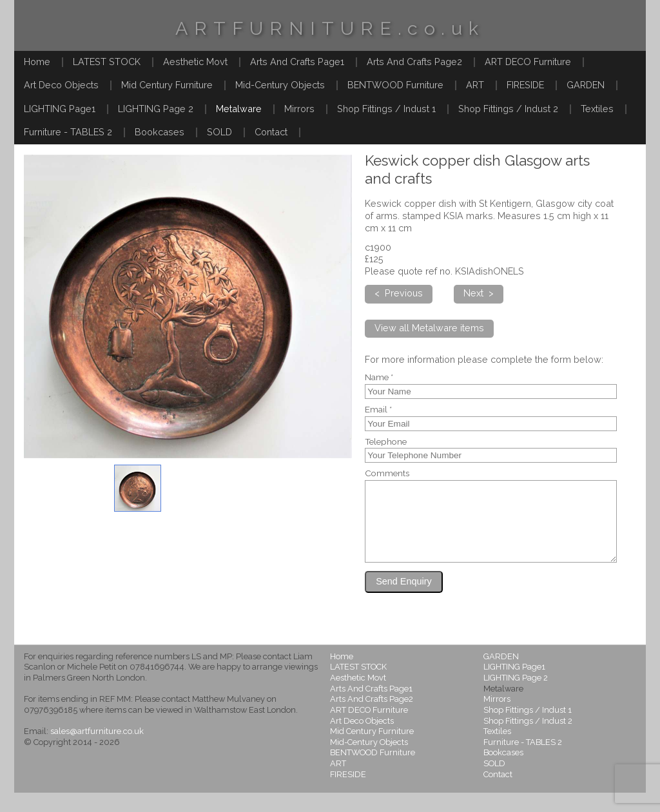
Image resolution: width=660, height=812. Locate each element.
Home (37, 62)
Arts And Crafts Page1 (297, 62)
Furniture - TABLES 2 (68, 132)
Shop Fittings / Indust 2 (508, 109)
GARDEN (586, 85)
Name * (379, 378)
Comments (387, 474)
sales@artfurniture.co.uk (97, 750)
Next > (479, 293)
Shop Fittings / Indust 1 (386, 109)
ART (475, 85)
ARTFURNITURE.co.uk (330, 28)
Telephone (386, 442)
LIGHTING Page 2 (156, 109)
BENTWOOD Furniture (395, 85)
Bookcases (160, 132)
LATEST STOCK (107, 62)
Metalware (239, 109)
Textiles (597, 109)
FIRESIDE (525, 85)
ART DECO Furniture (528, 62)
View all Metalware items (429, 328)
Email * (378, 410)
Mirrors (299, 109)
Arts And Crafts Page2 (414, 62)
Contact (271, 132)
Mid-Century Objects (280, 85)
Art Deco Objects (61, 85)
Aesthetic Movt (195, 62)
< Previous (399, 293)
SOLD (219, 132)
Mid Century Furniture (167, 85)
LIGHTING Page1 (60, 109)
